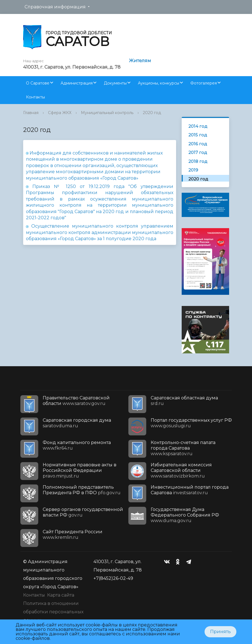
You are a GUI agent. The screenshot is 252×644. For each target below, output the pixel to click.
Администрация (77, 83)
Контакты (35, 97)
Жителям (140, 61)
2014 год (198, 126)
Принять (220, 632)
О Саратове (38, 83)
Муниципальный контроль (107, 113)
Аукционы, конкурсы (159, 83)
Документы (115, 83)
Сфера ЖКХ (60, 113)
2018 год (198, 161)
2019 (193, 170)
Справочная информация (55, 7)
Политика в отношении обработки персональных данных (53, 612)
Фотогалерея (204, 83)
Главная (31, 113)
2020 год (152, 113)
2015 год (198, 135)
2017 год (198, 152)
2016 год (198, 144)
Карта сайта (61, 595)
